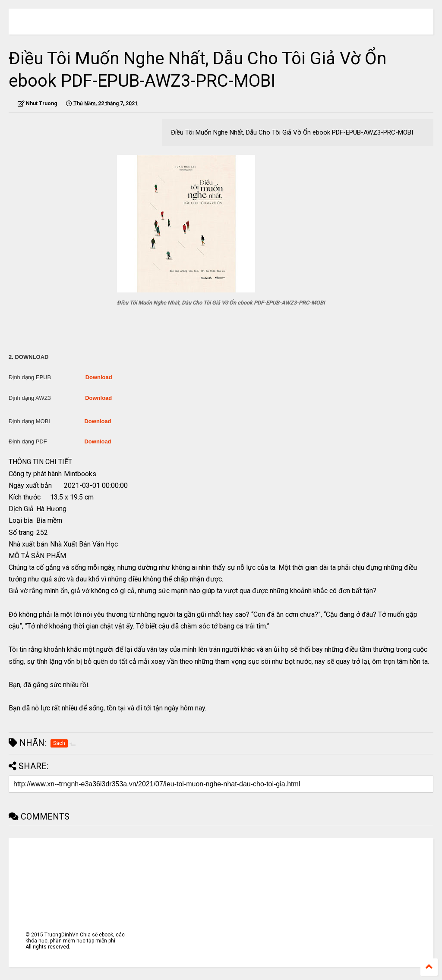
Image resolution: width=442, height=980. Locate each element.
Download (99, 377)
